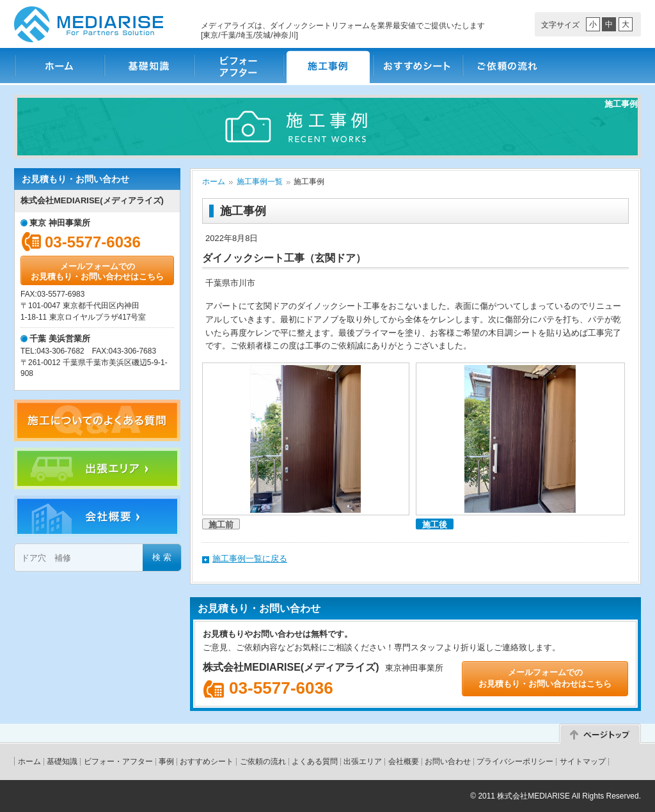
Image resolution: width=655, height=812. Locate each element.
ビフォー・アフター (238, 66)
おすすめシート (417, 66)
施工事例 (327, 66)
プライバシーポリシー (515, 761)
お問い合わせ (448, 761)
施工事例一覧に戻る (250, 558)
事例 (166, 761)
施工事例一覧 (260, 182)
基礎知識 (148, 66)
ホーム (59, 66)
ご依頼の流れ (507, 66)
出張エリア (363, 761)
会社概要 (404, 761)
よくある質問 (315, 761)
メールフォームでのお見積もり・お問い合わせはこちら (97, 271)
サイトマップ (583, 761)
